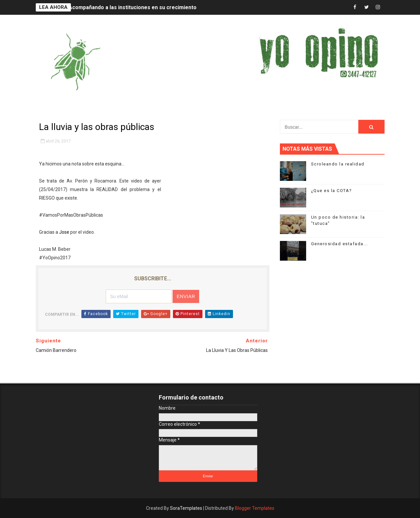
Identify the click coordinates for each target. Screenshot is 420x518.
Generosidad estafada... (340, 244)
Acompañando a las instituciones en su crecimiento (133, 7)
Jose (64, 232)
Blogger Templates (255, 508)
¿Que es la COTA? (332, 191)
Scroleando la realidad (338, 164)
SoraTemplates (186, 508)
